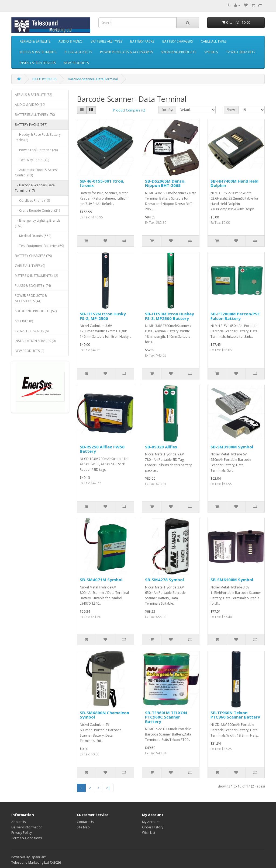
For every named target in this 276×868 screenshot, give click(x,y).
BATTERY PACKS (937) (31, 125)
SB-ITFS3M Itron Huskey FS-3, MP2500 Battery (170, 316)
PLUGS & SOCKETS (78, 52)
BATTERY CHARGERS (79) (33, 256)
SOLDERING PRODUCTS (179, 52)
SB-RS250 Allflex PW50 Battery (102, 449)
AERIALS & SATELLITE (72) (33, 95)
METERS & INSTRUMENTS (38, 52)
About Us (18, 822)
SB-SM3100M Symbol (232, 447)
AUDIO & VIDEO (70, 41)
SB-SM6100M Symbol (232, 580)
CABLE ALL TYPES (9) (30, 266)
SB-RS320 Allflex (161, 447)
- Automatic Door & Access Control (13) (37, 172)
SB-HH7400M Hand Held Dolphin (234, 183)
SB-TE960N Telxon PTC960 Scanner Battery (235, 715)
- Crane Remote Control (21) (37, 210)
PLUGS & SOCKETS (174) (33, 286)
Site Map (83, 827)
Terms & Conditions (27, 838)
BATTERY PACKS (142, 41)
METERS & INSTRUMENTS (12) (36, 276)
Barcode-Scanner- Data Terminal (93, 79)
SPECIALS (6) (24, 321)
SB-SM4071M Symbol (101, 580)
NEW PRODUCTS (76, 63)
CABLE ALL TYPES (214, 41)
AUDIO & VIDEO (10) (30, 105)
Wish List (149, 833)
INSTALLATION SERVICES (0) (35, 341)
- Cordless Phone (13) (32, 201)
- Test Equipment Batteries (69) (39, 246)
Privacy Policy (22, 833)
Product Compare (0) (129, 110)
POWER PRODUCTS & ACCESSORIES (126, 52)
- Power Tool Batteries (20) (36, 150)
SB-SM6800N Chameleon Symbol (104, 715)
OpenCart (38, 857)
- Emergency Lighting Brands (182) (38, 223)
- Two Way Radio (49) (32, 160)
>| (108, 788)
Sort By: (167, 110)
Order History (153, 827)
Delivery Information (27, 827)
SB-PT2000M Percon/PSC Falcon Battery (235, 316)
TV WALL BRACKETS (240, 52)
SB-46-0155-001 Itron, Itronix (102, 183)
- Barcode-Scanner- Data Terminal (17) (35, 188)
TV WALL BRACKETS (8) (32, 331)
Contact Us (85, 822)
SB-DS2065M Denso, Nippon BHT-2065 (165, 183)
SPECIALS (211, 52)
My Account (151, 822)
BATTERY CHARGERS (177, 41)
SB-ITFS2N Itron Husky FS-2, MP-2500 (103, 316)
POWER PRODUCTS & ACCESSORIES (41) (31, 298)
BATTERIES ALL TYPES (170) (35, 115)
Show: (231, 110)
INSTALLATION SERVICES (38, 63)
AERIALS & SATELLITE (35, 41)
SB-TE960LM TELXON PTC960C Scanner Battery (166, 717)
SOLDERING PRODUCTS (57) (36, 311)
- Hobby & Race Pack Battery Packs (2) (38, 137)
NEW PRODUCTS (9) (30, 351)
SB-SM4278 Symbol (164, 580)
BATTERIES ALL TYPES (106, 41)
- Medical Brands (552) (33, 236)
